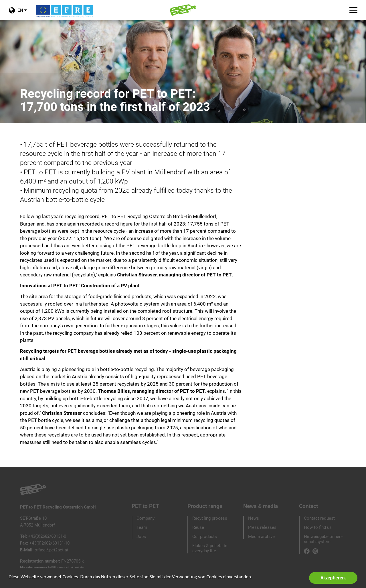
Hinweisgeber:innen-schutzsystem (323, 539)
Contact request (319, 518)
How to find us (318, 527)
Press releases (262, 527)
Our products (205, 537)
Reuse (198, 527)
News (254, 518)
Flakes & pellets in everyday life (210, 548)
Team (142, 527)
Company (146, 518)
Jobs (141, 537)
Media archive (261, 537)
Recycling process (210, 518)
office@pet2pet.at (52, 550)
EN (18, 14)
